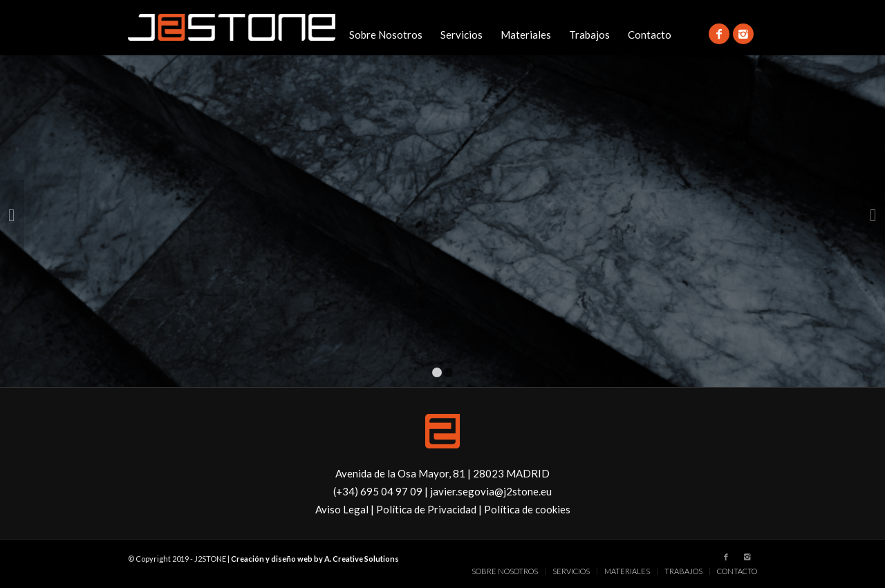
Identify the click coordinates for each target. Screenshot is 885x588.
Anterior (12, 214)
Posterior (873, 214)
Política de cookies (527, 509)
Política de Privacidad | (430, 509)
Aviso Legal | (346, 509)
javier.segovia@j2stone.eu (491, 491)
